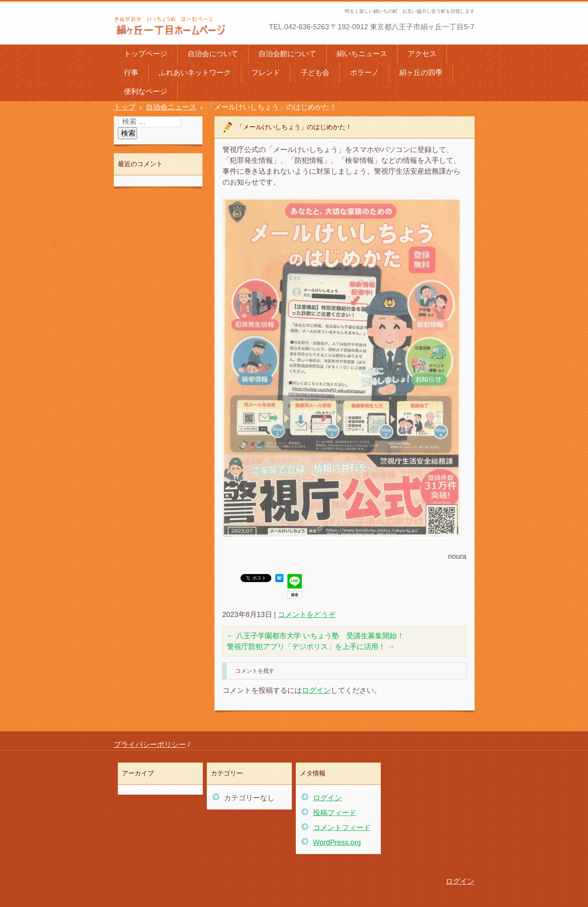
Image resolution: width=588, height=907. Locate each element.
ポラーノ (364, 73)
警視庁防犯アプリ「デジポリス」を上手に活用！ (311, 647)
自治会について (213, 54)
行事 (131, 73)
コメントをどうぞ (307, 615)
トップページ (145, 54)
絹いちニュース (362, 54)
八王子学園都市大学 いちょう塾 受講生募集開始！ (315, 636)
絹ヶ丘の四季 (421, 73)
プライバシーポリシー (150, 745)
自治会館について (287, 54)
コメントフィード (342, 828)
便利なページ (145, 91)
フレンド (266, 73)
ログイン (316, 690)
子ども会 (315, 73)
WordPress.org (337, 842)
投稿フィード (335, 813)
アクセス (422, 54)
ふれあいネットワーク (195, 73)
